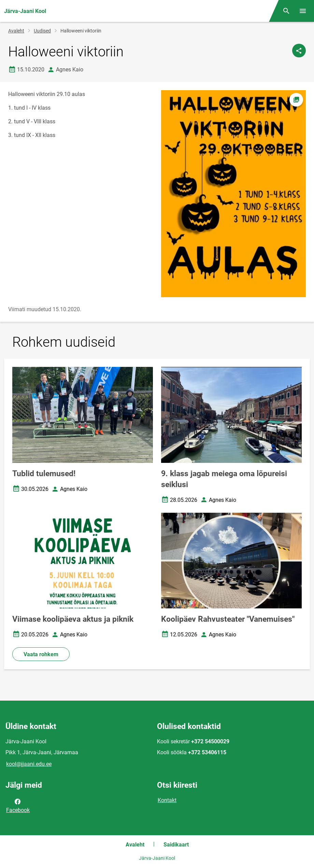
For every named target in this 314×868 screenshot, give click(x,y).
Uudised (42, 31)
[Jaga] (299, 51)
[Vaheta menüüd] (303, 11)
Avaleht (16, 31)
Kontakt (167, 800)
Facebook (18, 805)
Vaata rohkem (41, 654)
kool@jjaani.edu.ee (29, 764)
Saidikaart (176, 845)
